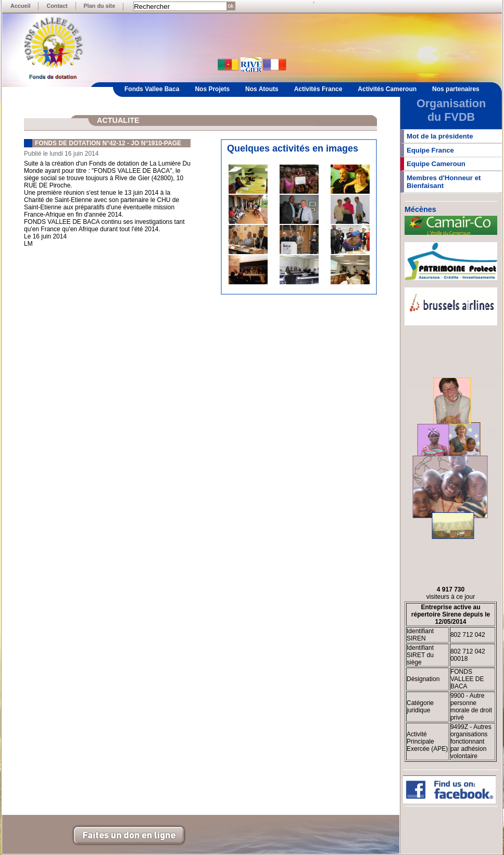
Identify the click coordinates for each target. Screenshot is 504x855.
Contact (57, 6)
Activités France (318, 89)
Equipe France (430, 150)
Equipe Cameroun (436, 164)
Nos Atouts (262, 89)
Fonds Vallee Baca (152, 89)
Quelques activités (268, 148)
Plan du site (100, 6)
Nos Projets (212, 89)
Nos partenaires (456, 89)
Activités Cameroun (387, 89)
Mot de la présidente (440, 136)
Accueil (20, 6)
